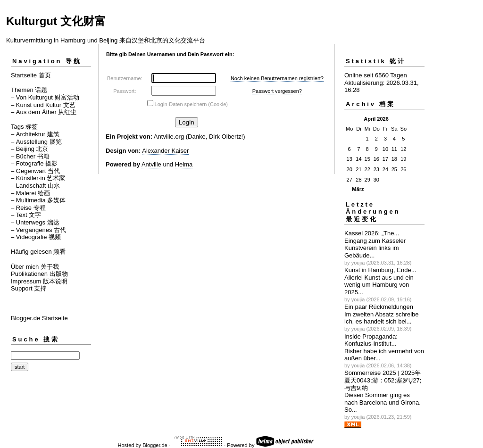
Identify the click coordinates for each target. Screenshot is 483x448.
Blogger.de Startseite (39, 318)
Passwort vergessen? (277, 91)
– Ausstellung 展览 (36, 142)
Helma (184, 164)
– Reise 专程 (28, 208)
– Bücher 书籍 (30, 156)
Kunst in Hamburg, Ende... (380, 270)
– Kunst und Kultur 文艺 (43, 105)
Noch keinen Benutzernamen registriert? (277, 78)
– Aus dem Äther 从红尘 (44, 112)
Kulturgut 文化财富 (56, 21)
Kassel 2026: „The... (372, 233)
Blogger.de (155, 445)
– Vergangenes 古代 (38, 230)
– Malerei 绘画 (30, 193)
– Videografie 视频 (36, 237)
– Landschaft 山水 (35, 186)
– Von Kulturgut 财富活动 (45, 97)
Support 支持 (29, 288)
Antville (151, 164)
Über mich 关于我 (35, 267)
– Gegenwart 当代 (35, 171)
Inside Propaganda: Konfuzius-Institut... (371, 340)
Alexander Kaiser (165, 151)
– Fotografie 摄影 (34, 163)
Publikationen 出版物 (39, 274)
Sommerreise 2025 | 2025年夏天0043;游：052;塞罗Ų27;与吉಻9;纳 (383, 380)
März (358, 189)
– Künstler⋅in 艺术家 (38, 178)
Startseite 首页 (31, 75)
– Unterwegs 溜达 (35, 222)
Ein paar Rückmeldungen (379, 307)
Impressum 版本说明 (39, 281)
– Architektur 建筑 (35, 134)
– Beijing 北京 (29, 149)
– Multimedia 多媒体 (38, 200)
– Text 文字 (26, 215)
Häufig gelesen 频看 (38, 252)
